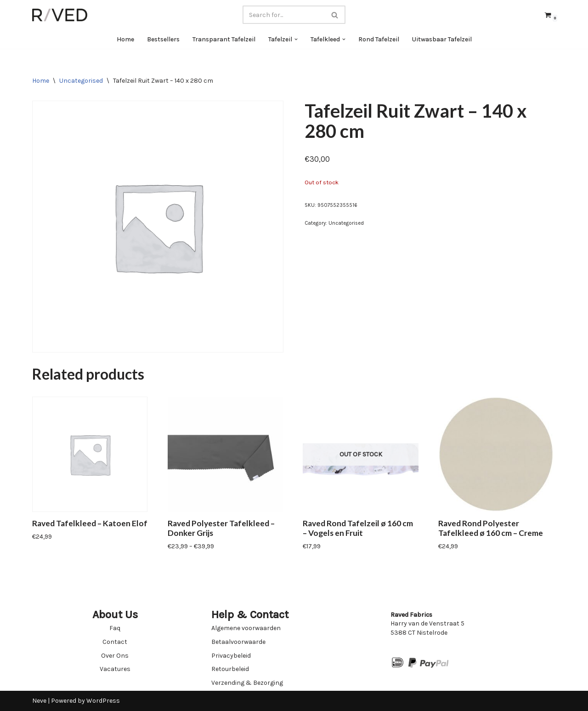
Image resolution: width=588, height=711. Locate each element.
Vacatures (115, 669)
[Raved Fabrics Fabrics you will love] (60, 15)
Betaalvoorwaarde (238, 642)
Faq (115, 628)
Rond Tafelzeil (379, 39)
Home (125, 39)
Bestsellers (163, 39)
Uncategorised (81, 81)
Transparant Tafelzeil (224, 39)
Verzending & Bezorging (247, 683)
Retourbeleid (230, 669)
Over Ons (115, 656)
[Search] (284, 15)
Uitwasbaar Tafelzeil (442, 39)
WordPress (103, 701)
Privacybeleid (231, 656)
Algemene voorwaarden (246, 628)
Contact (115, 642)
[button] (296, 39)
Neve (39, 701)
